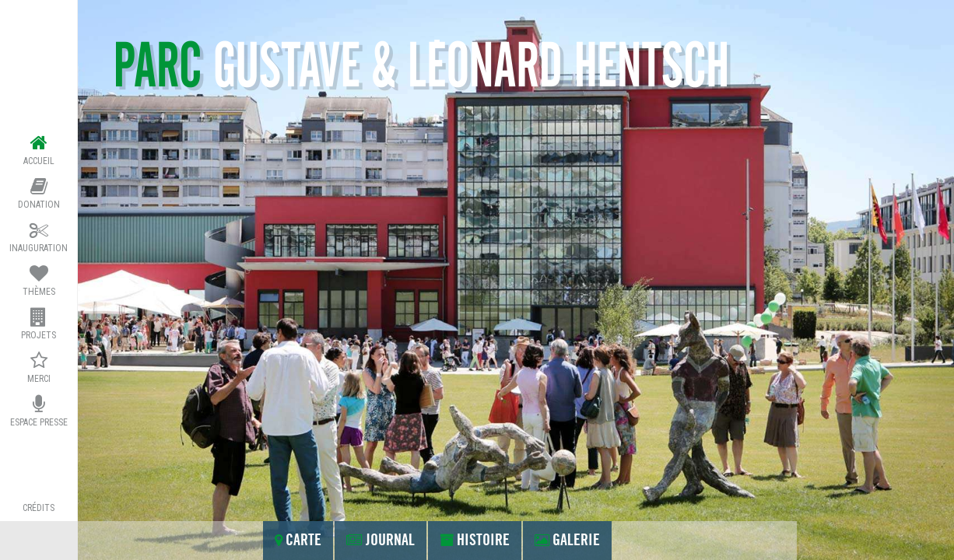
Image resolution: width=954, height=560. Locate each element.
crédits (39, 508)
